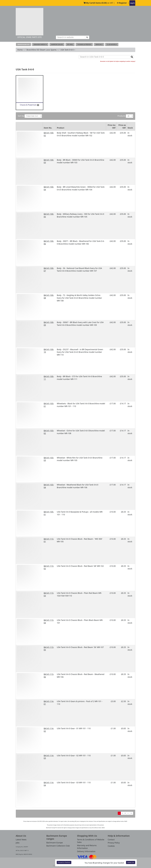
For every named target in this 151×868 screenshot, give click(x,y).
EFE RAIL (70, 44)
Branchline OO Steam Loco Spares (42, 50)
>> (131, 813)
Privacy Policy (114, 843)
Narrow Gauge (57, 44)
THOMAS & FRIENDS (84, 44)
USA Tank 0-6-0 (68, 50)
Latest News (21, 840)
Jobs (18, 843)
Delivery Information (86, 851)
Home (21, 50)
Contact (111, 840)
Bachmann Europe (55, 843)
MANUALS (99, 44)
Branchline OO (23, 44)
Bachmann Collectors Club (58, 846)
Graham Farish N (40, 44)
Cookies (111, 846)
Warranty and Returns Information (87, 847)
